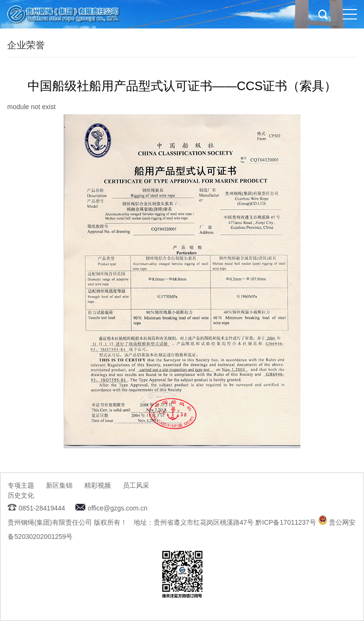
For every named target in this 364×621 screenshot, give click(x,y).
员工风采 (136, 485)
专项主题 (21, 485)
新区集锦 (59, 485)
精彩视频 (98, 485)
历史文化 (21, 495)
